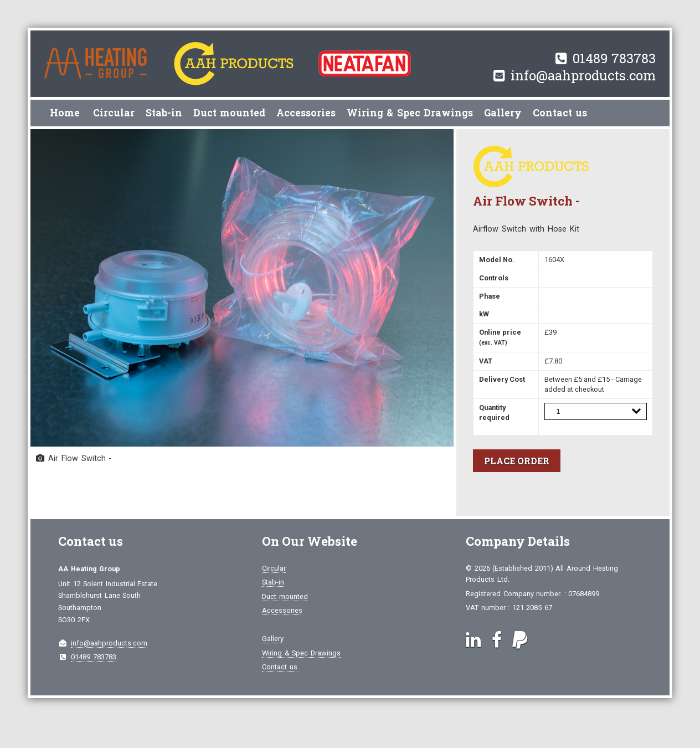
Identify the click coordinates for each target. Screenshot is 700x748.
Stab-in (164, 113)
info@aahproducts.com (583, 75)
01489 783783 (614, 58)
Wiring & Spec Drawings (410, 113)
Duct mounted (229, 113)
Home (65, 113)
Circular (114, 113)
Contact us (560, 113)
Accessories (306, 113)
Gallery (503, 113)
